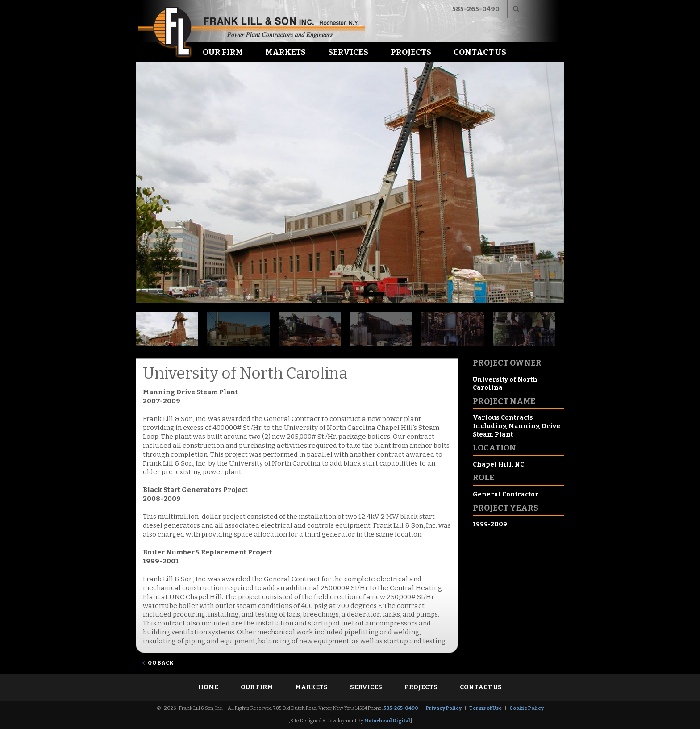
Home (208, 687)
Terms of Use (485, 708)
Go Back (161, 663)
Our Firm (223, 52)
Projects (411, 52)
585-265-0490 (476, 9)
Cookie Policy (527, 708)
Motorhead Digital (387, 721)
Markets (285, 52)
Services (348, 52)
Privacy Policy (444, 708)
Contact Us (480, 52)
